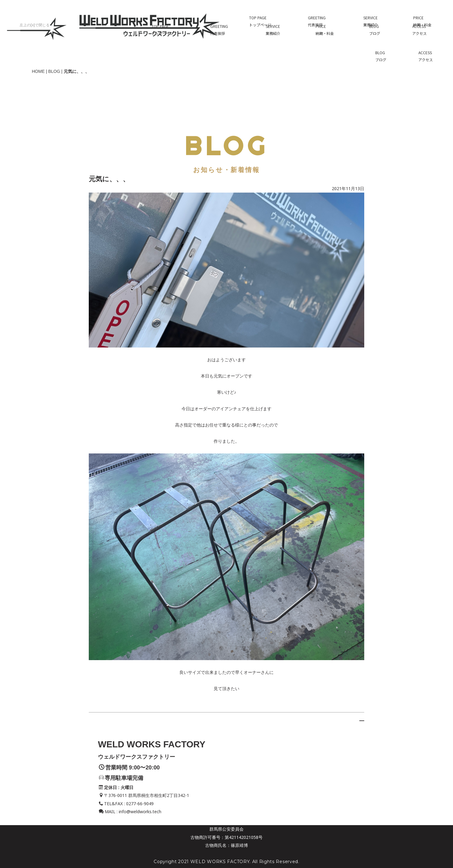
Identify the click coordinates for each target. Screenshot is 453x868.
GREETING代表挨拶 (219, 21)
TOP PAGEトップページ (163, 21)
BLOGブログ (375, 21)
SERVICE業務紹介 (273, 21)
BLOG (54, 63)
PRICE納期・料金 (325, 21)
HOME (38, 63)
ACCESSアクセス (419, 21)
